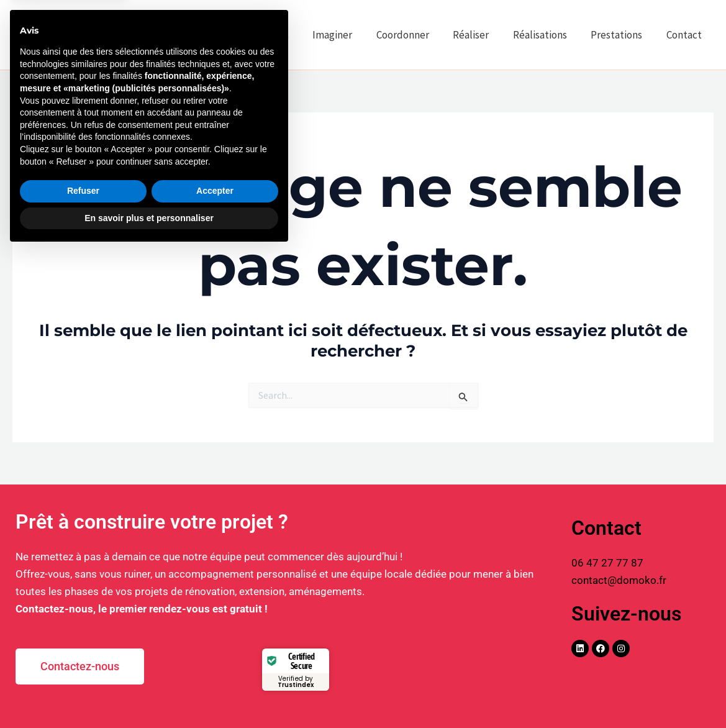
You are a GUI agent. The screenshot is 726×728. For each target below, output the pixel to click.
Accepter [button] (215, 667)
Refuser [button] (83, 667)
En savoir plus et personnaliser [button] (149, 694)
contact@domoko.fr (619, 580)
